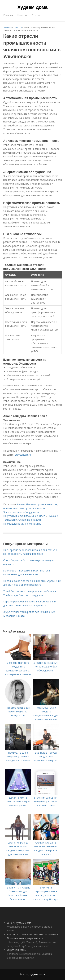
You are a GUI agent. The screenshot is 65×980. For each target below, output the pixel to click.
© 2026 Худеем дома (19, 923)
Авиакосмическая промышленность (24, 508)
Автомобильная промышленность (37, 504)
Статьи (36, 15)
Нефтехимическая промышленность (25, 516)
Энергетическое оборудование (22, 512)
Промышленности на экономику (22, 524)
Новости (22, 15)
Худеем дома (32, 7)
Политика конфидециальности (25, 938)
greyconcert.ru (23, 455)
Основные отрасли (30, 520)
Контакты (13, 934)
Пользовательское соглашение (39, 934)
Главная (8, 15)
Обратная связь (16, 950)
